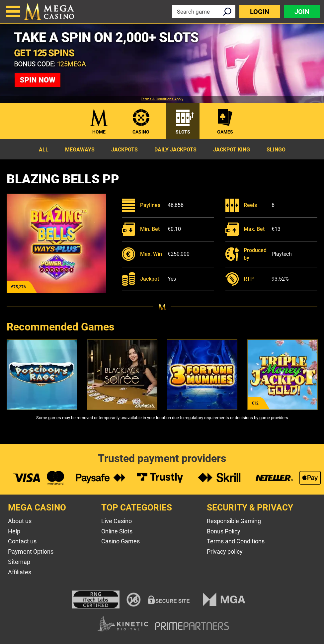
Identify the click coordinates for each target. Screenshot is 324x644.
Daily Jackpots (175, 150)
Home (99, 132)
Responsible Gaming (234, 521)
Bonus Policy (224, 531)
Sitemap (19, 562)
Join (302, 12)
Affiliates (20, 572)
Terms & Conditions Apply (162, 99)
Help (14, 531)
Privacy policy (225, 552)
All (44, 150)
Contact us (22, 541)
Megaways (80, 150)
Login (260, 12)
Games (225, 132)
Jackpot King (232, 150)
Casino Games (121, 541)
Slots (183, 132)
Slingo (276, 150)
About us (20, 521)
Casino (141, 132)
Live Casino (117, 521)
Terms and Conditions (236, 541)
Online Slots (117, 531)
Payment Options (31, 552)
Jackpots (124, 150)
